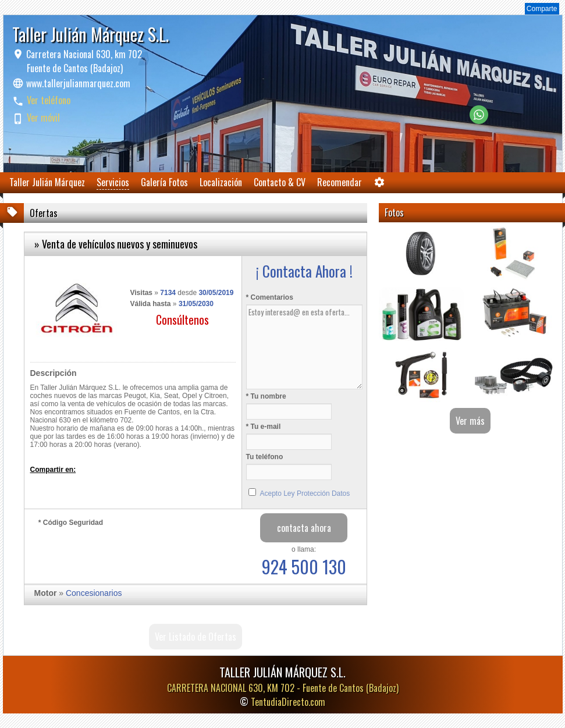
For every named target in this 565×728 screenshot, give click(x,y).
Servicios (113, 182)
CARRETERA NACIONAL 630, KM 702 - (283, 688)
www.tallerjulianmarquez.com (78, 83)
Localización (221, 182)
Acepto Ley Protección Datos (305, 493)
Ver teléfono (49, 100)
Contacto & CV (280, 182)
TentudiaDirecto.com (288, 702)
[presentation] (127, 552)
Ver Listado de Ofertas (196, 637)
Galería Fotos (164, 182)
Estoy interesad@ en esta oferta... (304, 347)
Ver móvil (43, 118)
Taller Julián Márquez (47, 182)
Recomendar (340, 182)
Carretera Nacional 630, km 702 (83, 61)
